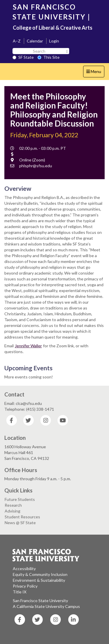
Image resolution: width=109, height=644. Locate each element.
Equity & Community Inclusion (40, 574)
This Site (49, 57)
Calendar (35, 41)
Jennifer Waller (28, 346)
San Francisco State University (40, 601)
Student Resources (22, 517)
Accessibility (24, 569)
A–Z (17, 41)
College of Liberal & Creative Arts (53, 28)
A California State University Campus (46, 606)
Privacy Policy (25, 586)
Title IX (20, 592)
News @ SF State (20, 523)
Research (13, 505)
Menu (95, 73)
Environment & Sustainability (39, 580)
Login (54, 41)
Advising (12, 511)
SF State (23, 57)
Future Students (20, 499)
